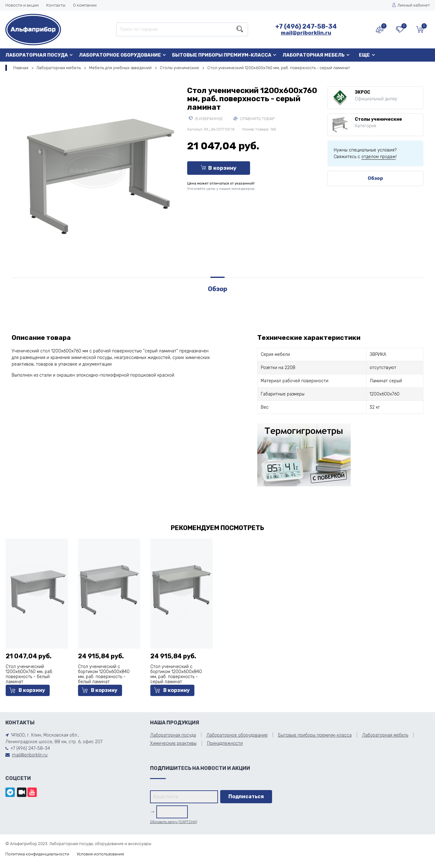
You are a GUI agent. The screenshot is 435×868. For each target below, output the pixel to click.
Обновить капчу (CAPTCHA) (174, 822)
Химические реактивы (173, 743)
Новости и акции (22, 5)
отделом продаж (379, 157)
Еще (364, 55)
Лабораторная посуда (37, 55)
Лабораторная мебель (314, 55)
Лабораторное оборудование (120, 55)
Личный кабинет (411, 5)
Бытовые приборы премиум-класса (222, 55)
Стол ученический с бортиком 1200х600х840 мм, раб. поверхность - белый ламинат (104, 674)
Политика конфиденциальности (37, 854)
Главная (21, 68)
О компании (85, 5)
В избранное (206, 119)
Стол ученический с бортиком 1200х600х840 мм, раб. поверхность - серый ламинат (176, 674)
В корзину (219, 168)
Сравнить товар (254, 119)
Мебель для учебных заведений (120, 68)
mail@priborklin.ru (306, 33)
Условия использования (100, 854)
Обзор (375, 178)
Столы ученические (179, 68)
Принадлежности (225, 743)
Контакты (56, 5)
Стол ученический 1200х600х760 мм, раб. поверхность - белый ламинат (29, 674)
